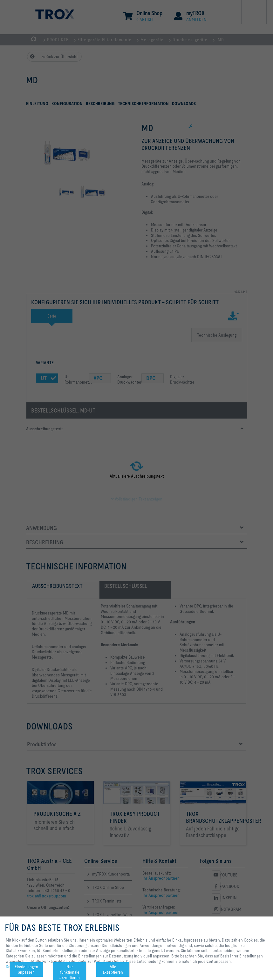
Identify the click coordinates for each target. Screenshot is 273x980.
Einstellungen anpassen (26, 969)
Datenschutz (17, 967)
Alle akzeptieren (113, 969)
